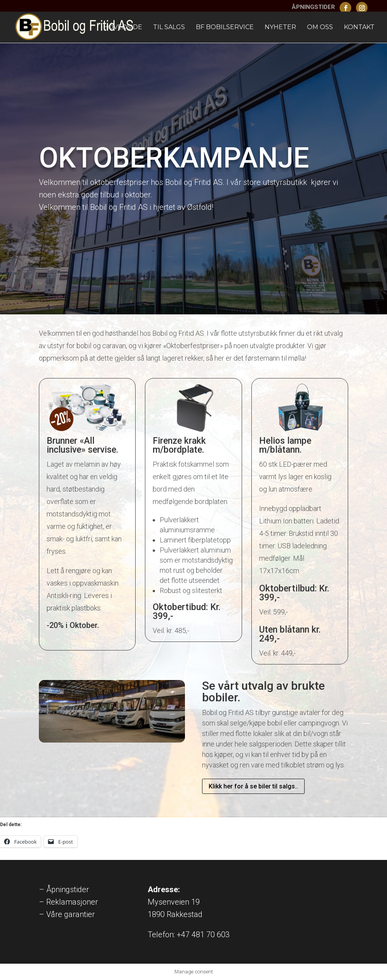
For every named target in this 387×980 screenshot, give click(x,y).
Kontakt (359, 28)
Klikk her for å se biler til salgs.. (253, 786)
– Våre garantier (67, 914)
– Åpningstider (64, 889)
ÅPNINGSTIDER (313, 7)
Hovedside (123, 28)
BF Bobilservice (225, 28)
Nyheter (280, 28)
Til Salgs (169, 28)
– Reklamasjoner (68, 902)
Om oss (320, 28)
